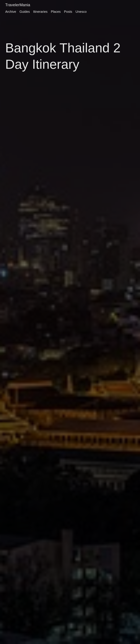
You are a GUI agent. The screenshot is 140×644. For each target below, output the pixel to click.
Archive (11, 12)
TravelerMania (18, 5)
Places (56, 12)
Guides (25, 12)
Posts (68, 12)
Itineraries (40, 12)
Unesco (81, 12)
